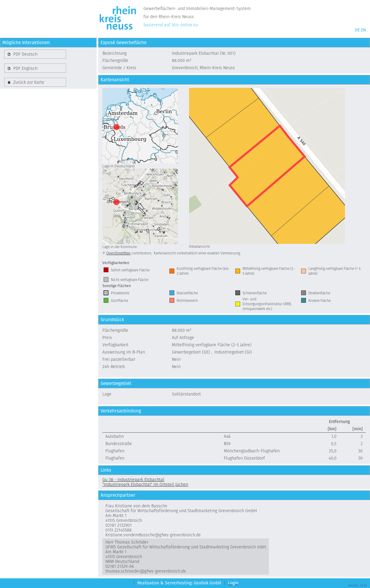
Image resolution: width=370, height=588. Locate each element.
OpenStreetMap (118, 253)
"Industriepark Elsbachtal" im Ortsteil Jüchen (145, 484)
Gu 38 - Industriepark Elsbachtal (133, 480)
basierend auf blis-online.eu (171, 25)
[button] (35, 54)
